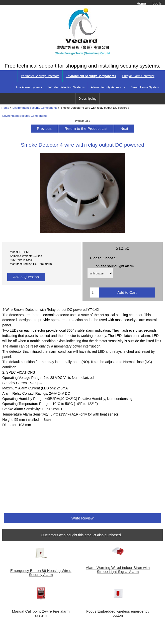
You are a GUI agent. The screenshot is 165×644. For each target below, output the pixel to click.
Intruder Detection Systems (67, 87)
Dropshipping (88, 99)
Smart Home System (145, 87)
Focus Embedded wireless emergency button (118, 613)
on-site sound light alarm (115, 266)
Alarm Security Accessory (108, 87)
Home (141, 4)
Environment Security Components (35, 108)
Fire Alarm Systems (29, 87)
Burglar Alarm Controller (138, 76)
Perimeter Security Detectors (40, 76)
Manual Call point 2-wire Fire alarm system (41, 613)
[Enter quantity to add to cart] (94, 292)
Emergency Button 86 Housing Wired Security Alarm (41, 573)
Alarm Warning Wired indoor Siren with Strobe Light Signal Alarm (118, 570)
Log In (157, 4)
